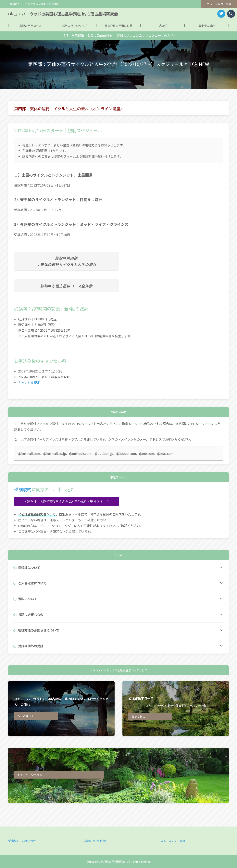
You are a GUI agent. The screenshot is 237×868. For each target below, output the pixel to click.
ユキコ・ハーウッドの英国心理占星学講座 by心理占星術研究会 (62, 14)
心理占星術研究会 (95, 841)
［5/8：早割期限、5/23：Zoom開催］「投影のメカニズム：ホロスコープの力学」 (119, 35)
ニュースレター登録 (219, 4)
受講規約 (23, 489)
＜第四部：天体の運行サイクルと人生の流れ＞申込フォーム (67, 501)
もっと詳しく (26, 716)
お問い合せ (29, 841)
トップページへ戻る (30, 775)
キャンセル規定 (29, 383)
